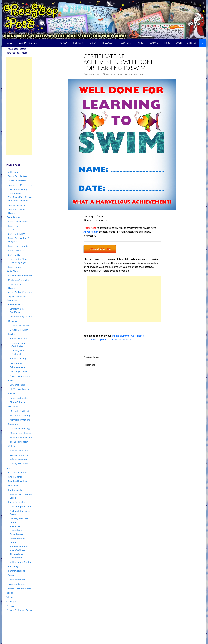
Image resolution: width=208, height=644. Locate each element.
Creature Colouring (20, 428)
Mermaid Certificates (20, 411)
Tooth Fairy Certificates (20, 185)
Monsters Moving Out (21, 437)
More (167, 43)
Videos (10, 597)
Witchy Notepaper (19, 459)
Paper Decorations (18, 502)
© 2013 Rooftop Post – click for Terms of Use (108, 339)
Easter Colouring (17, 234)
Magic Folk (125, 43)
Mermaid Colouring (20, 415)
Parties (140, 43)
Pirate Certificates (19, 398)
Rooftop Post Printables (22, 43)
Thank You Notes (17, 579)
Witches (12, 446)
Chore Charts (15, 477)
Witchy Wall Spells (19, 464)
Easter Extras (15, 267)
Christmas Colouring (19, 280)
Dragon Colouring (19, 330)
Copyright (12, 601)
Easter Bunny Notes (18, 222)
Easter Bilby (14, 255)
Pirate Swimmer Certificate (128, 335)
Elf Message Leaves (19, 389)
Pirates (12, 393)
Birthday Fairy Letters (21, 316)
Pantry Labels (15, 490)
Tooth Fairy (78, 43)
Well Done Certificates (132, 74)
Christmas (192, 43)
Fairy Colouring (18, 358)
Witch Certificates (19, 450)
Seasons (154, 43)
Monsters (13, 424)
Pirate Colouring (18, 402)
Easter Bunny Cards (18, 246)
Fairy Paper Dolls (19, 372)
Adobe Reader (91, 232)
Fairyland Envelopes (18, 481)
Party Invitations (16, 571)
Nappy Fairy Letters (20, 376)
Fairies (12, 334)
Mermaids (13, 407)
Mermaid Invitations (20, 420)
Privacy (10, 606)
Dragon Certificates (20, 325)
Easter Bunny (13, 217)
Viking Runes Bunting (21, 562)
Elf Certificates (17, 385)
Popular (64, 43)
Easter (93, 43)
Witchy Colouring (19, 455)
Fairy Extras (16, 363)
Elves (11, 380)
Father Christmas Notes (20, 276)
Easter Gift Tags (16, 250)
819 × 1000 (110, 74)
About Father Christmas (20, 292)
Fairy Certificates (18, 338)
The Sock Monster (19, 442)
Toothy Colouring (17, 205)
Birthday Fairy (15, 304)
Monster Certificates (20, 433)
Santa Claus (12, 271)
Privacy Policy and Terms (19, 610)
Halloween (108, 43)
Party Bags (13, 566)
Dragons (12, 321)
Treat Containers (17, 584)
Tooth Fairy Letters (18, 176)
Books (179, 43)
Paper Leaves (16, 534)
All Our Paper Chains (20, 506)
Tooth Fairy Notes (17, 181)
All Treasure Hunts (18, 472)
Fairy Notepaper (18, 367)
